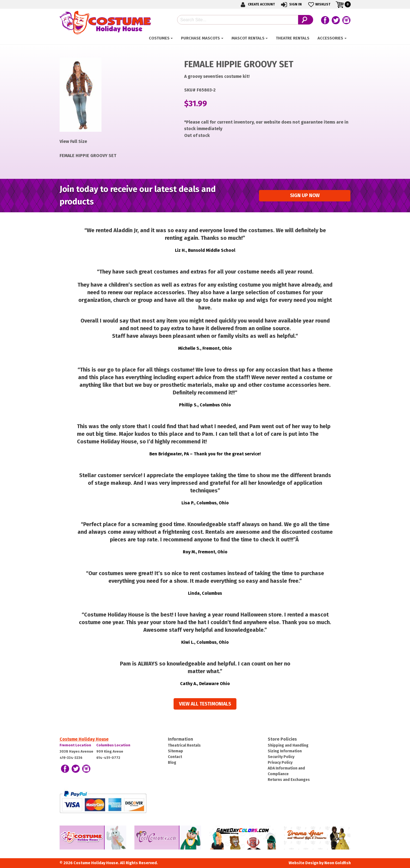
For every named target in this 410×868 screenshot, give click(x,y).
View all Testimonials (205, 704)
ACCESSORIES (330, 38)
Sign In (291, 4)
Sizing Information (285, 751)
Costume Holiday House (84, 739)
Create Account (257, 4)
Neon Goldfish (337, 863)
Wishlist (319, 4)
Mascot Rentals (248, 38)
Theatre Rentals (293, 38)
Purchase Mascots (200, 38)
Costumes (159, 38)
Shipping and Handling (288, 745)
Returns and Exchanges (289, 780)
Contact (175, 757)
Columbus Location (113, 745)
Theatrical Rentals (184, 745)
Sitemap (175, 751)
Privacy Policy (280, 763)
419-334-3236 (71, 758)
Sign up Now (305, 196)
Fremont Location (75, 745)
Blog (172, 763)
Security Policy (281, 757)
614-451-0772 (108, 758)
